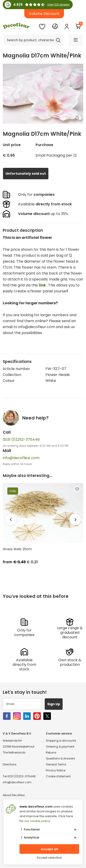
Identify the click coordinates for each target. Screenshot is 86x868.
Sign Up (54, 704)
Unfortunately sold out (26, 174)
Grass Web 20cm (17, 549)
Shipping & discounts (61, 741)
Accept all (49, 849)
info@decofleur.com (21, 458)
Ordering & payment (60, 747)
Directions (10, 764)
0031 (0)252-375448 (21, 439)
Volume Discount (44, 14)
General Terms (56, 764)
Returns (51, 752)
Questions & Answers (60, 758)
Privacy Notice (56, 770)
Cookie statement (58, 776)
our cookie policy (37, 821)
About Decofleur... (15, 795)
